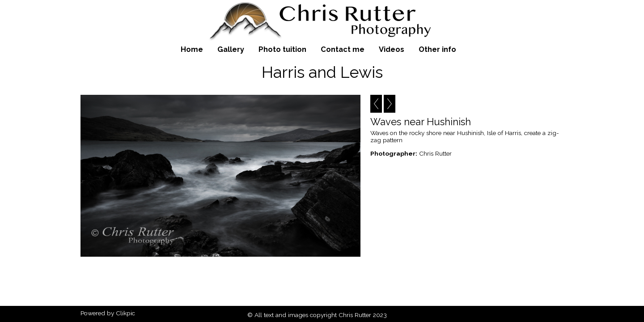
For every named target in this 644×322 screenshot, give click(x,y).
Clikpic (125, 313)
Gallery (231, 49)
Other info (437, 49)
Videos (392, 49)
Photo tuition (282, 49)
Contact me (343, 49)
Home (192, 49)
